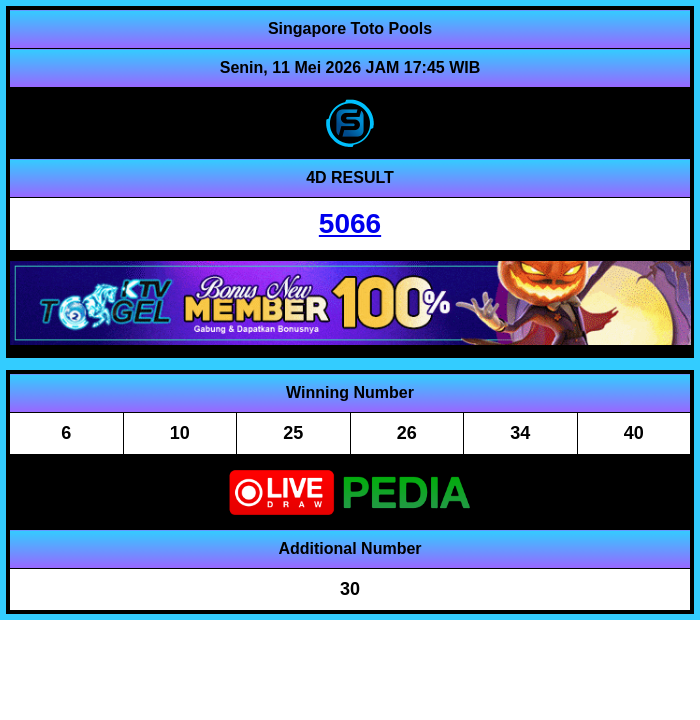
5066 (350, 223)
